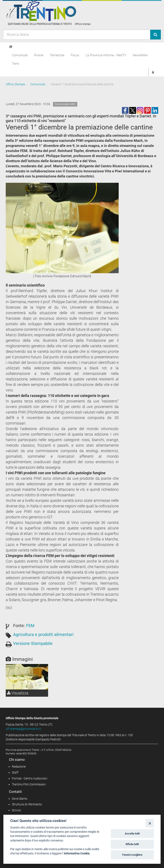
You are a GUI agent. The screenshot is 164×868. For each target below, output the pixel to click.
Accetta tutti (132, 834)
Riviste (39, 55)
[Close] (150, 823)
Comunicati (20, 55)
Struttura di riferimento (27, 804)
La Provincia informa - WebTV (106, 55)
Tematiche (57, 55)
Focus (75, 55)
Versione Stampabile (33, 643)
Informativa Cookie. (77, 853)
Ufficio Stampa (15, 84)
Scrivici (16, 810)
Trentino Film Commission (29, 784)
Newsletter (140, 55)
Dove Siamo (20, 799)
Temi (15, 64)
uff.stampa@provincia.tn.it (23, 729)
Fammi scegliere (132, 855)
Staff (15, 772)
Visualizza (18, 693)
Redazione (19, 767)
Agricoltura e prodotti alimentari (43, 634)
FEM (30, 626)
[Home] (11, 47)
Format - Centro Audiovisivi (30, 778)
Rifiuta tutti (132, 844)
